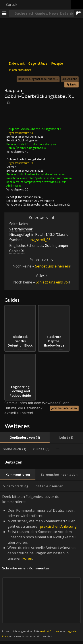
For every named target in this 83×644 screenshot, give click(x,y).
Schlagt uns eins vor (53, 282)
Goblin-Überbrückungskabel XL (26, 159)
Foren (27, 558)
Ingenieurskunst (20, 70)
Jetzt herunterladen (64, 408)
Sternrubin (60, 205)
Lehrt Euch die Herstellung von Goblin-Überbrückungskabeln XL (32, 146)
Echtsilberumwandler (20, 201)
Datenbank (17, 63)
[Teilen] (79, 13)
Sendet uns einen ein (53, 266)
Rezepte (57, 63)
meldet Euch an (50, 631)
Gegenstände (38, 63)
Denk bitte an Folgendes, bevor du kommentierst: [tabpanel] (41, 566)
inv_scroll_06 (37, 240)
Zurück (11, 4)
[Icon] (12, 117)
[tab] (25, 438)
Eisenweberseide (38, 205)
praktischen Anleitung (58, 526)
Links (73, 84)
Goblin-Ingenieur (28, 140)
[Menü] (4, 13)
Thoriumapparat (28, 197)
